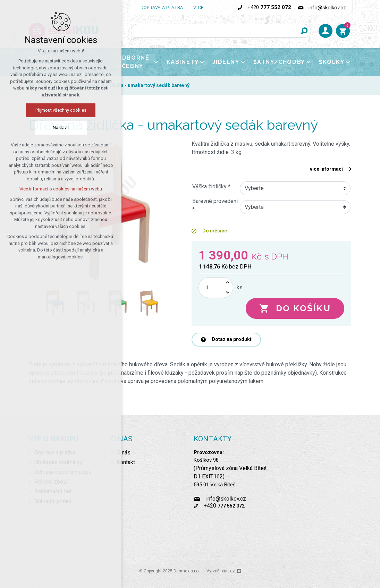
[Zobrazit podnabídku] (156, 62)
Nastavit (61, 127)
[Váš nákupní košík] (343, 31)
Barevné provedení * (215, 205)
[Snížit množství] (228, 293)
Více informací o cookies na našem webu (61, 189)
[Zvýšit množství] (228, 283)
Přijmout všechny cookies (61, 110)
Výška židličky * (211, 186)
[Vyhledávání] (304, 31)
